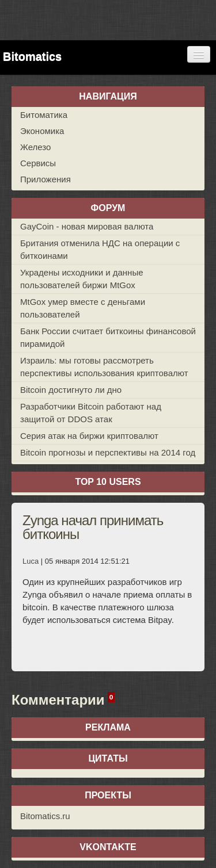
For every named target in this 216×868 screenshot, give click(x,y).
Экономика (42, 131)
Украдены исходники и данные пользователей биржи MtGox (82, 279)
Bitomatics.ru (45, 816)
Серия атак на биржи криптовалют (89, 436)
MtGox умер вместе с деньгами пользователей (83, 308)
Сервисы (38, 163)
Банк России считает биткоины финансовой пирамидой (108, 337)
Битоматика (44, 115)
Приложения (46, 179)
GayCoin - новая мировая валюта (87, 226)
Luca (31, 561)
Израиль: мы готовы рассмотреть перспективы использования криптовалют (104, 367)
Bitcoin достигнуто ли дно (71, 390)
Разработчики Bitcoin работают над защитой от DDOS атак (91, 413)
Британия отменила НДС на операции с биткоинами (100, 249)
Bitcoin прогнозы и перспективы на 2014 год (108, 452)
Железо (35, 147)
